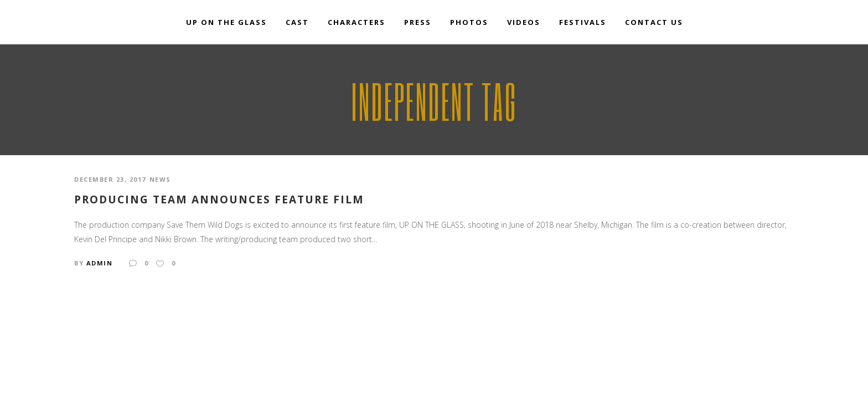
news (160, 179)
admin (100, 263)
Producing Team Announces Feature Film (219, 200)
